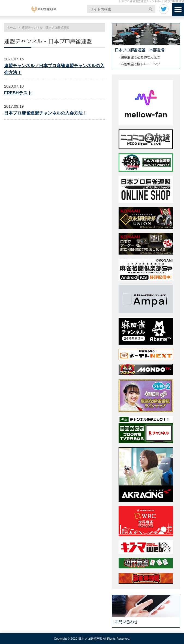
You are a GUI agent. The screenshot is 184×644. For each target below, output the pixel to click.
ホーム (11, 27)
